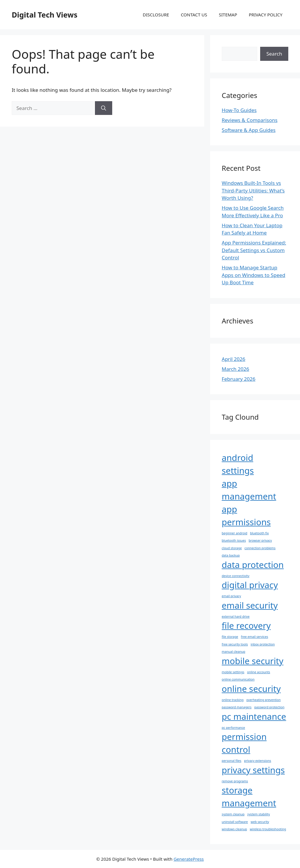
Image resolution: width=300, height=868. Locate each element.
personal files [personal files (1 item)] (232, 761)
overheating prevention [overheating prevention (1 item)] (264, 700)
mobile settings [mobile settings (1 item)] (233, 672)
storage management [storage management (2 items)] (249, 797)
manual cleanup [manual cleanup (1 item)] (233, 652)
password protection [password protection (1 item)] (269, 707)
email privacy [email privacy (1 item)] (231, 596)
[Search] (104, 108)
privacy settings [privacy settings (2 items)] (253, 770)
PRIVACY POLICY (266, 15)
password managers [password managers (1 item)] (237, 707)
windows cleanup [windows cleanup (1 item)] (234, 829)
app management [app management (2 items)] (249, 490)
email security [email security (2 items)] (250, 605)
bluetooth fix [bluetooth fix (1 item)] (260, 533)
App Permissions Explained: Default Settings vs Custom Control (254, 250)
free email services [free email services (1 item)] (254, 637)
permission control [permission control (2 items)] (244, 743)
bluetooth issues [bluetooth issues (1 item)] (234, 540)
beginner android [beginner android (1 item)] (235, 533)
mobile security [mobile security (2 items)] (253, 661)
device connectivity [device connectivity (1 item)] (236, 576)
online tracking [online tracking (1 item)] (233, 700)
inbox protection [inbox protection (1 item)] (262, 644)
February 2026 (239, 379)
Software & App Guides (249, 130)
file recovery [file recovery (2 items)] (246, 626)
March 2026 (236, 369)
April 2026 (233, 359)
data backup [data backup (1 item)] (231, 555)
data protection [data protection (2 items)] (253, 565)
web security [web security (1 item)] (260, 822)
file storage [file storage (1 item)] (230, 637)
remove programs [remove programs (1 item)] (235, 781)
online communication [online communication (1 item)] (238, 679)
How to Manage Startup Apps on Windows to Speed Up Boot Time (254, 275)
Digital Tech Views (45, 15)
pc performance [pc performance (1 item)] (233, 728)
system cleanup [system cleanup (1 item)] (233, 814)
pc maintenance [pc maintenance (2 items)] (254, 717)
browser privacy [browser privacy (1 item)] (260, 540)
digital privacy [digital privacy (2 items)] (250, 585)
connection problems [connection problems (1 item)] (260, 548)
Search (274, 54)
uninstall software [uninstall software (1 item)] (235, 822)
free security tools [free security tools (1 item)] (235, 644)
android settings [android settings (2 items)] (238, 464)
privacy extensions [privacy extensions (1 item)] (258, 761)
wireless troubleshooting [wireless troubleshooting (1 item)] (268, 829)
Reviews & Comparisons (250, 120)
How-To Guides (239, 110)
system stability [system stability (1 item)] (259, 814)
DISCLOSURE (156, 15)
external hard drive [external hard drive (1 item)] (236, 616)
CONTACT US (194, 15)
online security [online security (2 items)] (251, 689)
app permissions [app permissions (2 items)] (246, 516)
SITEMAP (228, 15)
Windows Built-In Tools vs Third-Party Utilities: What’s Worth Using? (253, 190)
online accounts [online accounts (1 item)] (259, 672)
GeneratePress (189, 859)
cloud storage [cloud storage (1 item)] (232, 548)
